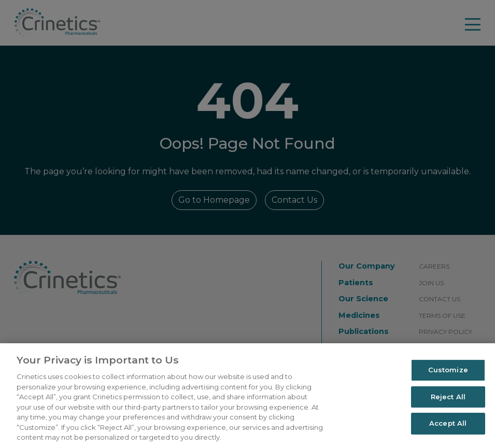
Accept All (448, 424)
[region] (248, 396)
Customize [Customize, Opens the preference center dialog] (448, 370)
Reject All (448, 397)
